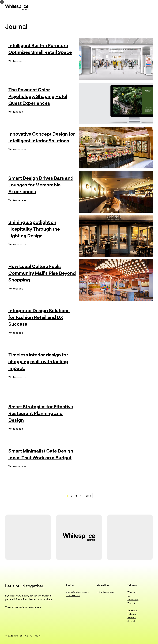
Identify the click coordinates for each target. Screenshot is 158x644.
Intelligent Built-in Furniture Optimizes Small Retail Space (42, 52)
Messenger (133, 599)
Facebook (133, 610)
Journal (131, 621)
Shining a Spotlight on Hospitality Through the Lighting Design (37, 229)
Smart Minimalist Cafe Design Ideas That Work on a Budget (41, 457)
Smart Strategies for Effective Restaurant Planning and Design (34, 413)
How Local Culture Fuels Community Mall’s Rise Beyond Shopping (38, 273)
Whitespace (17, 68)
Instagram (132, 614)
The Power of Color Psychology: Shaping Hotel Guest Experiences (41, 96)
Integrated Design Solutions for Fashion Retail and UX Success (42, 317)
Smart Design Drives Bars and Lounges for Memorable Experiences (40, 184)
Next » (88, 496)
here (50, 599)
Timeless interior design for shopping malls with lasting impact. (42, 361)
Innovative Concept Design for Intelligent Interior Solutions (42, 140)
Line (130, 596)
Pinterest (132, 618)
